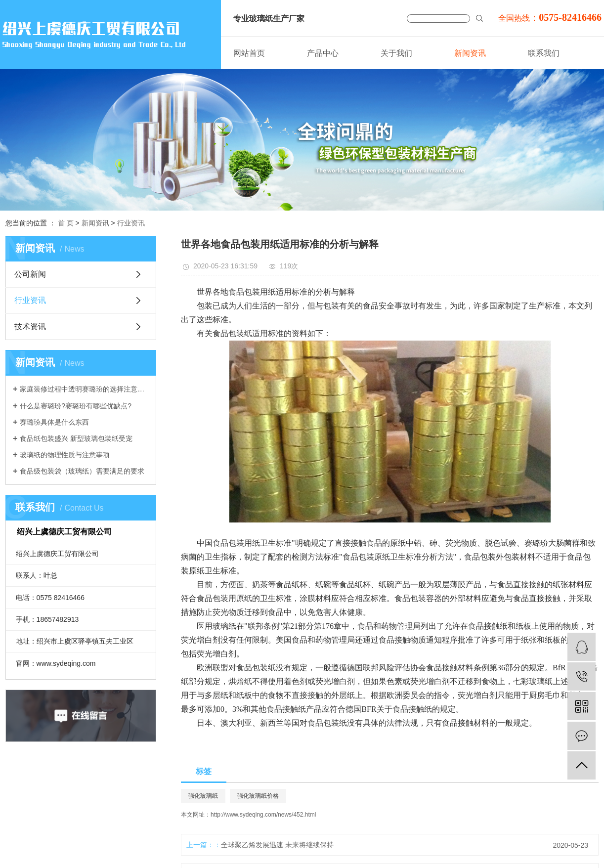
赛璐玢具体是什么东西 (54, 422)
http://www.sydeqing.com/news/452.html (263, 815)
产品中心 (323, 53)
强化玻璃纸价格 (258, 796)
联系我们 (544, 53)
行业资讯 (131, 223)
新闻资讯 (470, 53)
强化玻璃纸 (203, 796)
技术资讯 (30, 326)
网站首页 (249, 53)
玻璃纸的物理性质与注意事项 (65, 455)
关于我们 (396, 53)
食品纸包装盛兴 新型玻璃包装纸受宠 (76, 438)
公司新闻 (30, 274)
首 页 (66, 223)
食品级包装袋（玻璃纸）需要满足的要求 (82, 471)
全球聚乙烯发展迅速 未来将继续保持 (277, 845)
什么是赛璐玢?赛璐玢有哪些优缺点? (76, 406)
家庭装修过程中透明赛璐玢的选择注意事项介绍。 (84, 389)
